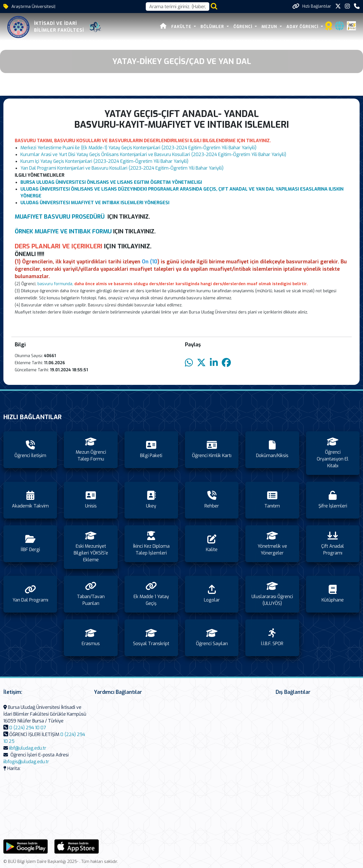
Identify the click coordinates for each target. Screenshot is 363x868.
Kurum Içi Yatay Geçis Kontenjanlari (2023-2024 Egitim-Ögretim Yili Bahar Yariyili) (104, 161)
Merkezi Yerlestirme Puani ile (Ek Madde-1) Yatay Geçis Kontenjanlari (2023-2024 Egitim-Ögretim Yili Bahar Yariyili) (138, 148)
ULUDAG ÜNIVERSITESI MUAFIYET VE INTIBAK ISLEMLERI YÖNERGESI (95, 203)
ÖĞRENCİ (244, 27)
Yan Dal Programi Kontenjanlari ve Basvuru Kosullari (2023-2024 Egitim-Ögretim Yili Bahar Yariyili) (122, 168)
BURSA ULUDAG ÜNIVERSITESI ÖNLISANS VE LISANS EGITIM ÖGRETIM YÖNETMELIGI (111, 182)
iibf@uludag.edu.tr (28, 748)
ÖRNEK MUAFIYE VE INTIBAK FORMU (63, 232)
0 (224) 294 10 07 (28, 728)
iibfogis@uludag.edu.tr (26, 762)
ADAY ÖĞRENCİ (303, 27)
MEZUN (270, 27)
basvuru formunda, (55, 284)
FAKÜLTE (182, 27)
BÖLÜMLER (213, 27)
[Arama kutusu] (178, 7)
